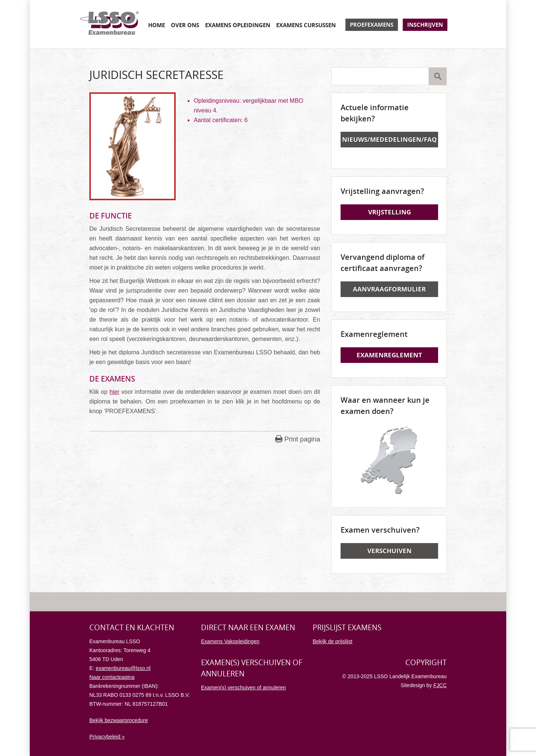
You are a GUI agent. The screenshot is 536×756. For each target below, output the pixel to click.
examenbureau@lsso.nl (123, 668)
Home (157, 25)
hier (114, 392)
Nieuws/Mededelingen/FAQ (390, 139)
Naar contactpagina (112, 677)
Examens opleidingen (238, 25)
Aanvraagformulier (389, 289)
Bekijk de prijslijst (333, 641)
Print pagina (302, 439)
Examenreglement (389, 355)
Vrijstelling (390, 212)
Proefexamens (372, 25)
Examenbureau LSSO (109, 24)
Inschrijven (425, 25)
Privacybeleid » (107, 737)
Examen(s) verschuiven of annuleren (243, 688)
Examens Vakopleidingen (230, 641)
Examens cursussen (306, 25)
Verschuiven (390, 551)
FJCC (440, 685)
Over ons (185, 25)
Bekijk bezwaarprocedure (119, 720)
